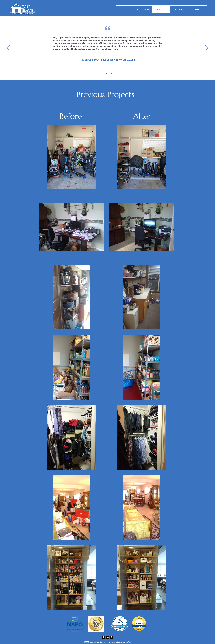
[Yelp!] (112, 637)
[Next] (207, 48)
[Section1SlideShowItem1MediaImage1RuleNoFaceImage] (101, 74)
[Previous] (8, 48)
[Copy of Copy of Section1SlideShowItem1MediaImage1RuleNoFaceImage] (114, 73)
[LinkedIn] (108, 637)
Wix (130, 642)
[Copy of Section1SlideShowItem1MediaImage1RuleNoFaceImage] (104, 73)
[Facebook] (103, 637)
